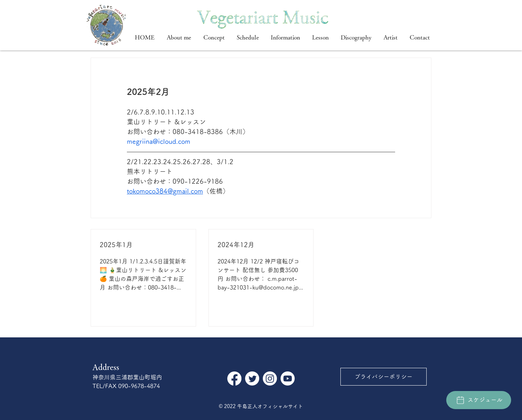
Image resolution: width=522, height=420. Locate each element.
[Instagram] (270, 379)
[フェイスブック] (234, 379)
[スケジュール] (479, 400)
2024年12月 (236, 245)
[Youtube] (288, 379)
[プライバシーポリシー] (384, 377)
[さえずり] (252, 379)
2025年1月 (116, 245)
